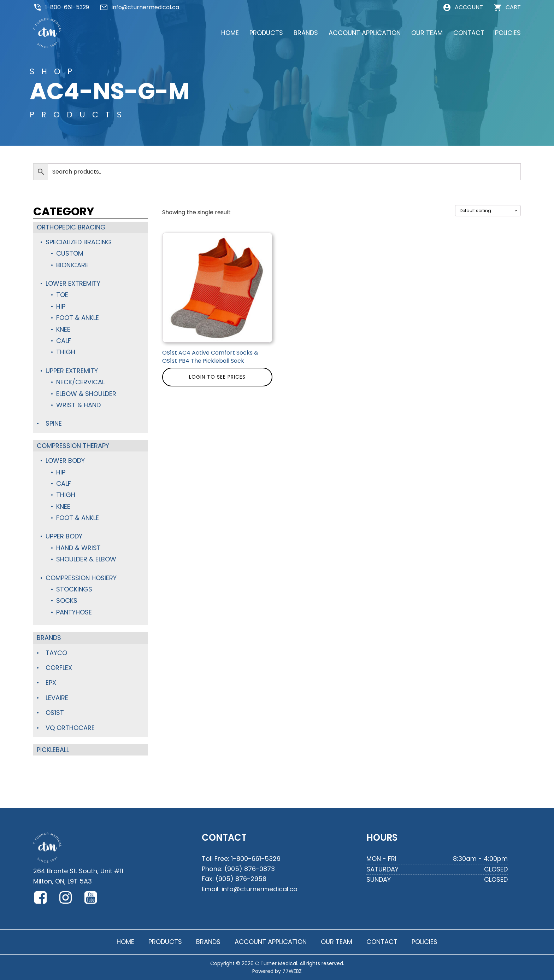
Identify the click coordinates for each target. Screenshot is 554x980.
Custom (70, 253)
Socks (67, 600)
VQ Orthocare (70, 728)
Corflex (59, 668)
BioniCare (72, 265)
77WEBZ (292, 971)
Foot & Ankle (78, 318)
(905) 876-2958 (241, 879)
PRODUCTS (266, 33)
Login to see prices (217, 377)
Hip (61, 306)
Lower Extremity (73, 283)
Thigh (66, 352)
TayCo (56, 653)
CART (513, 7)
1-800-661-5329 (67, 7)
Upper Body (64, 536)
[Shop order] (488, 211)
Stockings (74, 589)
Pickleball (53, 750)
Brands (49, 638)
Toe (62, 295)
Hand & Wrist (78, 548)
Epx (51, 682)
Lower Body (65, 460)
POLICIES (508, 33)
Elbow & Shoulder (86, 394)
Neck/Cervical (80, 382)
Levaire (57, 698)
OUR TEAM (427, 33)
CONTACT (469, 33)
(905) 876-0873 (250, 869)
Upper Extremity (72, 371)
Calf (64, 341)
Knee (63, 329)
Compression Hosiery (81, 578)
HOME (230, 33)
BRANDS (306, 33)
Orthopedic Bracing (71, 227)
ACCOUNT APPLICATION (365, 33)
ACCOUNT (469, 7)
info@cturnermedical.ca (145, 7)
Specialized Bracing (78, 242)
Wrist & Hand (78, 405)
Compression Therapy (73, 446)
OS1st (55, 713)
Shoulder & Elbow (86, 559)
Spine (54, 423)
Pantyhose (74, 612)
